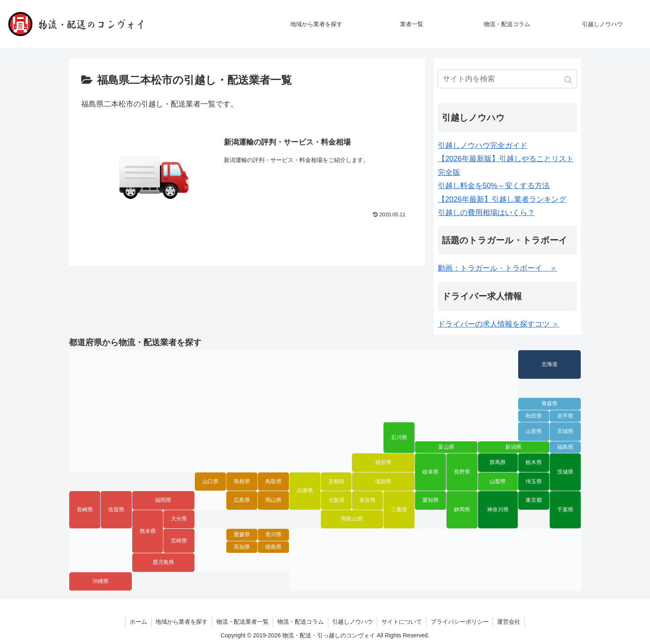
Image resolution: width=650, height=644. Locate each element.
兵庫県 (305, 491)
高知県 (242, 547)
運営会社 (509, 622)
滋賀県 (383, 482)
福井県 (383, 462)
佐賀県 (116, 510)
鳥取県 (273, 482)
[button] (569, 80)
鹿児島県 (163, 562)
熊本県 (148, 531)
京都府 (336, 482)
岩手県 (565, 416)
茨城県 (565, 472)
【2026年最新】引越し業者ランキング (502, 199)
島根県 (242, 482)
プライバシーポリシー (460, 622)
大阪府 (336, 500)
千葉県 (565, 510)
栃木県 (534, 462)
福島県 (565, 447)
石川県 (399, 438)
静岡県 (462, 510)
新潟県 (513, 447)
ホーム (138, 622)
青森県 (549, 404)
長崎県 (85, 510)
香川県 (273, 535)
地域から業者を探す (182, 622)
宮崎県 (179, 541)
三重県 (399, 510)
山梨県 (498, 482)
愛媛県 (242, 535)
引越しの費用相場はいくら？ (486, 213)
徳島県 (273, 547)
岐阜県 (431, 472)
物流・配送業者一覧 (243, 622)
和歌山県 (352, 519)
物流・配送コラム (301, 622)
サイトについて (402, 622)
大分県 (179, 519)
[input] (507, 79)
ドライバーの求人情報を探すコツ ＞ (498, 324)
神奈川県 (498, 510)
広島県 (242, 500)
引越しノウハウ (353, 622)
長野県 (462, 472)
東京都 (534, 500)
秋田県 (534, 416)
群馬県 (498, 462)
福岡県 (163, 500)
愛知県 (431, 500)
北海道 (549, 364)
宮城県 (565, 431)
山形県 (534, 431)
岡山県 (273, 500)
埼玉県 (534, 482)
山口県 (210, 482)
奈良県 (367, 500)
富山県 (446, 447)
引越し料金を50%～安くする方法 (494, 186)
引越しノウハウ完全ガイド (483, 145)
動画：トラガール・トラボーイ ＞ (497, 268)
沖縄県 (101, 581)
